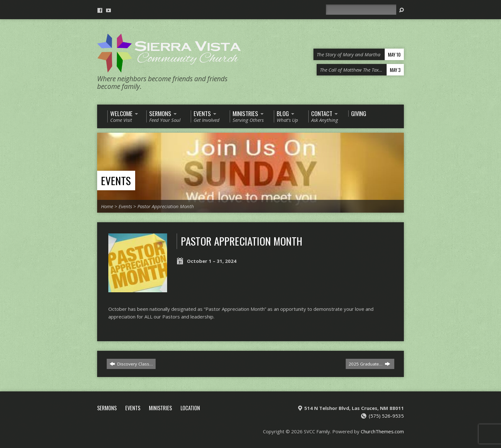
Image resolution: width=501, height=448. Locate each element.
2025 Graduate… (369, 364)
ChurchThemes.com (382, 431)
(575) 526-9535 (386, 416)
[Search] (361, 10)
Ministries (160, 408)
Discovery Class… (131, 364)
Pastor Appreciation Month (166, 206)
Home (107, 206)
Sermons (107, 408)
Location (190, 408)
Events (116, 181)
